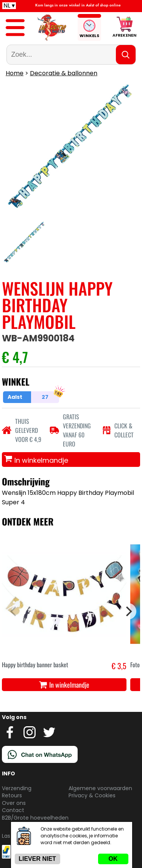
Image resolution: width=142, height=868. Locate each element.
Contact (13, 810)
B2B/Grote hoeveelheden (35, 818)
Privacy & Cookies (92, 795)
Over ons (14, 803)
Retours (12, 795)
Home (15, 73)
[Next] (128, 611)
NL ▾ (9, 6)
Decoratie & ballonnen (64, 73)
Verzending (17, 788)
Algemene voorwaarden (100, 788)
